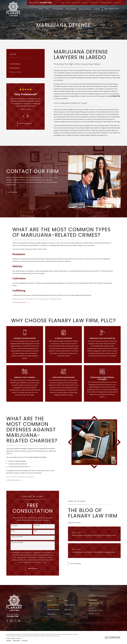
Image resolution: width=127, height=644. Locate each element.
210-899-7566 (46, 3)
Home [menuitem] (41, 9)
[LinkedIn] (11, 621)
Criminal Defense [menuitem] (58, 9)
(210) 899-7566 (115, 96)
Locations (68, 609)
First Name (12, 525)
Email (33, 531)
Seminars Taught (106, 3)
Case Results (76, 3)
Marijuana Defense (54, 609)
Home (49, 600)
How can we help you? (15, 543)
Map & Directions (94, 614)
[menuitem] (24, 64)
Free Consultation (112, 9)
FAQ (63, 3)
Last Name (34, 525)
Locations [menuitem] (97, 9)
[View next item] (28, 116)
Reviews (85, 3)
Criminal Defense (53, 605)
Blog (68, 3)
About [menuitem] (48, 9)
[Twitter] (15, 621)
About (66, 600)
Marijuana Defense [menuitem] (85, 9)
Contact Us (117, 3)
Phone (10, 531)
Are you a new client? (14, 537)
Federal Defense (70, 605)
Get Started (10, 192)
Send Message (30, 569)
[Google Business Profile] (19, 621)
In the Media (94, 3)
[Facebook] (7, 621)
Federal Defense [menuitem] (71, 9)
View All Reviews (26, 124)
